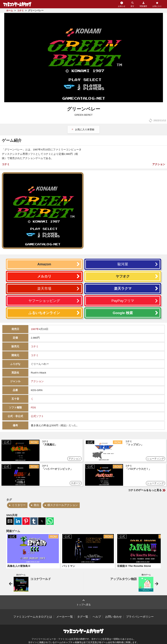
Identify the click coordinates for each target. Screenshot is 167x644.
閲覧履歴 (143, 4)
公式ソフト (37, 416)
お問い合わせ (113, 617)
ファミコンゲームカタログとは (33, 617)
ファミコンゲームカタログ (17, 4)
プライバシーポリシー (140, 617)
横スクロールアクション (63, 505)
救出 (37, 505)
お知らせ (122, 4)
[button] (10, 521)
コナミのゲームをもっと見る (147, 490)
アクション (159, 164)
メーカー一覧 (65, 617)
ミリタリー (19, 505)
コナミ (6, 164)
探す (132, 4)
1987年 (35, 329)
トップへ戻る (84, 602)
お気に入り (157, 4)
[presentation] (154, 551)
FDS (33, 408)
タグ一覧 (83, 617)
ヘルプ (97, 617)
